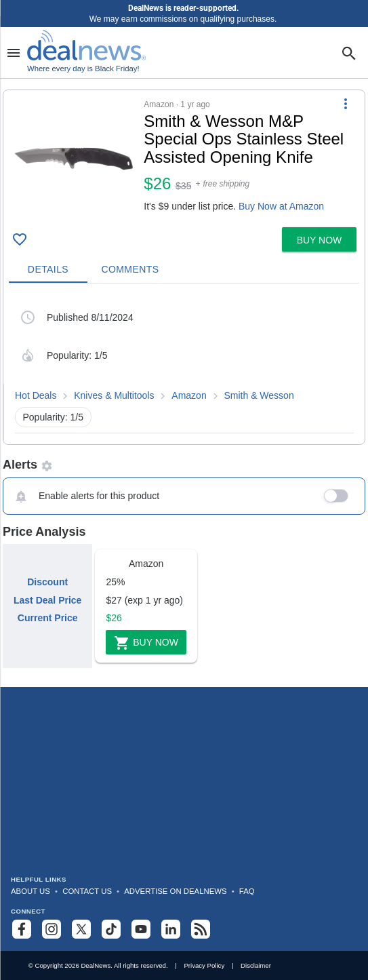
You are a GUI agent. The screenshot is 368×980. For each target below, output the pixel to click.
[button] (184, 156)
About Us (30, 891)
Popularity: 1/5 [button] (54, 417)
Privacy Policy (204, 965)
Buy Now (146, 643)
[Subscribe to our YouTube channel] (141, 929)
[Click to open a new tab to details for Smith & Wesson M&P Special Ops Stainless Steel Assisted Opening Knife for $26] (74, 159)
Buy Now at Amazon (281, 206)
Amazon (189, 395)
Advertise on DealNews (175, 891)
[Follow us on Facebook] (22, 929)
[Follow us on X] (81, 929)
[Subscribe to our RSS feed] (201, 929)
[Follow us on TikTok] (111, 929)
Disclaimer (256, 965)
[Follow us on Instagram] (52, 929)
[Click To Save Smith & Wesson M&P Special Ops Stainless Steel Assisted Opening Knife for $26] (20, 239)
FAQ (247, 891)
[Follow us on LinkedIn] (171, 929)
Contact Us (87, 891)
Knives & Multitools (114, 395)
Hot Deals (36, 395)
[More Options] (346, 104)
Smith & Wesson (259, 395)
